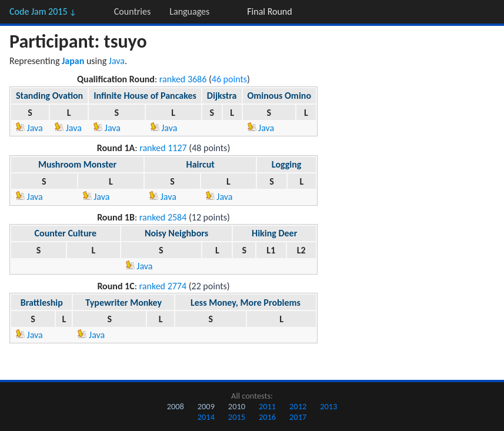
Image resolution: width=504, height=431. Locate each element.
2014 (206, 417)
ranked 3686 (183, 79)
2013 (328, 406)
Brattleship (42, 303)
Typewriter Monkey (124, 303)
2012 (298, 406)
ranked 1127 (163, 148)
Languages (189, 11)
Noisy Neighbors (176, 233)
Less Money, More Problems (246, 303)
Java (117, 61)
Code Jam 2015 (43, 11)
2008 (176, 406)
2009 (206, 406)
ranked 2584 (163, 217)
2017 (298, 417)
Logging (287, 164)
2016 (267, 417)
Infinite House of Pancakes (145, 96)
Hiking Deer (274, 233)
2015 (237, 417)
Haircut (201, 164)
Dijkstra (222, 96)
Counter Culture (66, 233)
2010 (237, 406)
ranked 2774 (163, 286)
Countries (132, 11)
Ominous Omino (280, 96)
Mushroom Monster (77, 164)
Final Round (269, 11)
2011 (267, 406)
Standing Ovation (49, 96)
